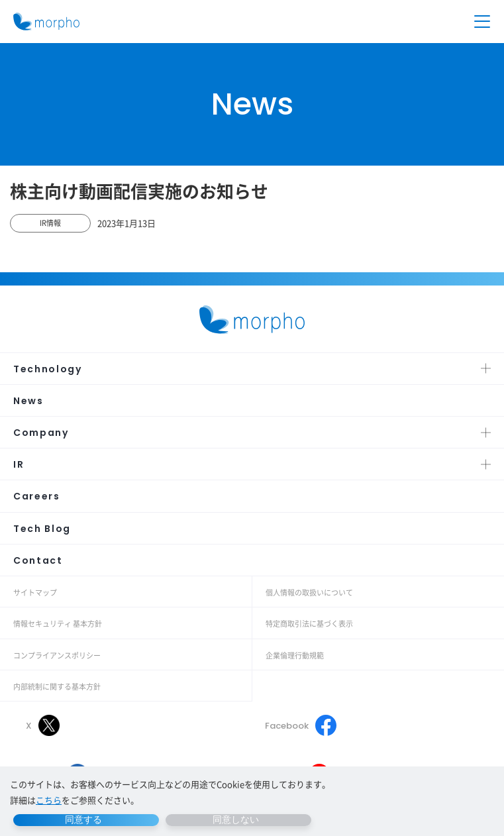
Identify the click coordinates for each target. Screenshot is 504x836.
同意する (83, 819)
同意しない (236, 819)
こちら (49, 800)
